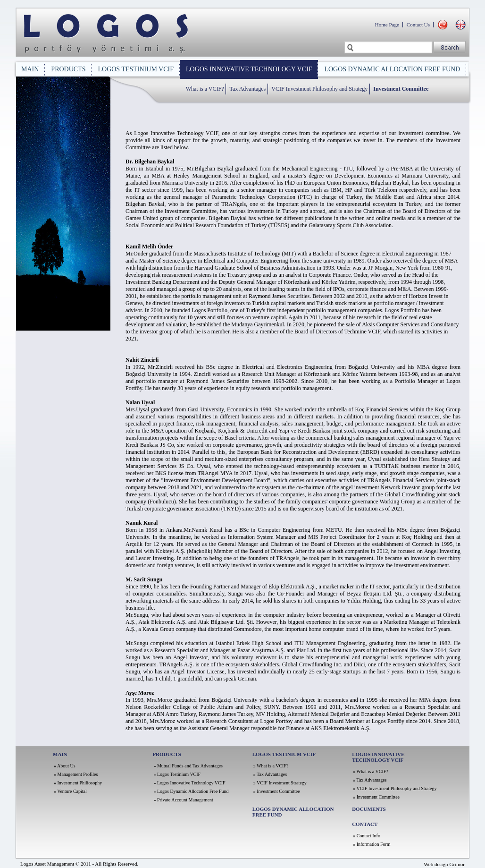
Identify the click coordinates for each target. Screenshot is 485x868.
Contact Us (418, 25)
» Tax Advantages (270, 774)
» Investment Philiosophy (78, 783)
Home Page (387, 25)
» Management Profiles (76, 774)
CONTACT (365, 824)
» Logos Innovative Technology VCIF (189, 783)
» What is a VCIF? (271, 766)
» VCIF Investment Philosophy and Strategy (395, 788)
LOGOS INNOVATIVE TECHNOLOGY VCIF (249, 69)
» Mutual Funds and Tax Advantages (188, 766)
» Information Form (372, 844)
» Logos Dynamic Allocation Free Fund (191, 791)
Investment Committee (401, 89)
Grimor (457, 864)
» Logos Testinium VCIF (177, 774)
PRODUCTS (68, 69)
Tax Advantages (247, 89)
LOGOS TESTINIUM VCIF (136, 69)
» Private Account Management (183, 800)
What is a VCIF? (205, 89)
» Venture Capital (70, 791)
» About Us (65, 766)
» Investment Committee (277, 791)
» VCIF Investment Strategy (280, 783)
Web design (436, 864)
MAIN (30, 69)
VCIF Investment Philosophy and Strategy (319, 89)
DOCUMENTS (369, 809)
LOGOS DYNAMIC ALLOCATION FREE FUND (392, 69)
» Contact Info (367, 836)
